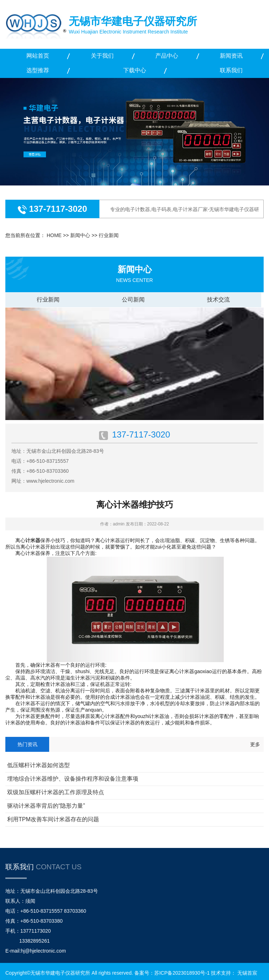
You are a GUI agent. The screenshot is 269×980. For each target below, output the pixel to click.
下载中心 (135, 70)
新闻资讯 (231, 56)
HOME (54, 235)
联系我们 (231, 70)
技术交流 (218, 300)
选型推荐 (38, 70)
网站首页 (38, 56)
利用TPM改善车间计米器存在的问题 (53, 819)
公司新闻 (133, 300)
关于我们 (102, 56)
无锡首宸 (247, 973)
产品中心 (167, 56)
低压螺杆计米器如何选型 (38, 765)
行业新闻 (109, 235)
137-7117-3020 (57, 209)
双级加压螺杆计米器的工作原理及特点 (56, 792)
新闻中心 (80, 235)
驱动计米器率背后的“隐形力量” (46, 806)
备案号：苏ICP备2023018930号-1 (172, 973)
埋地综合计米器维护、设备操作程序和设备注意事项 (73, 779)
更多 (255, 744)
